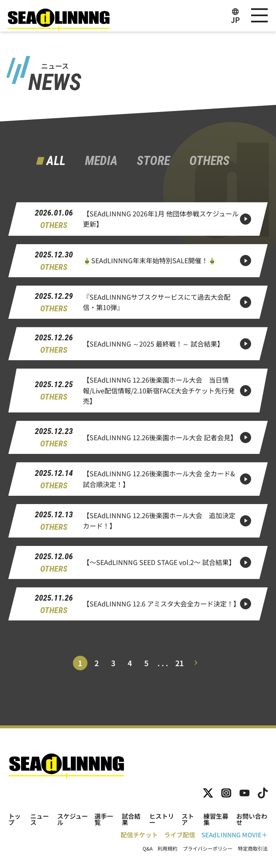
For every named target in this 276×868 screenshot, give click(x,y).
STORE (153, 161)
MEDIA (101, 161)
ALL (56, 161)
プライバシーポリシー (208, 849)
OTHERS (209, 161)
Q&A (148, 849)
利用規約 (167, 849)
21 (179, 663)
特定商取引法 (253, 849)
